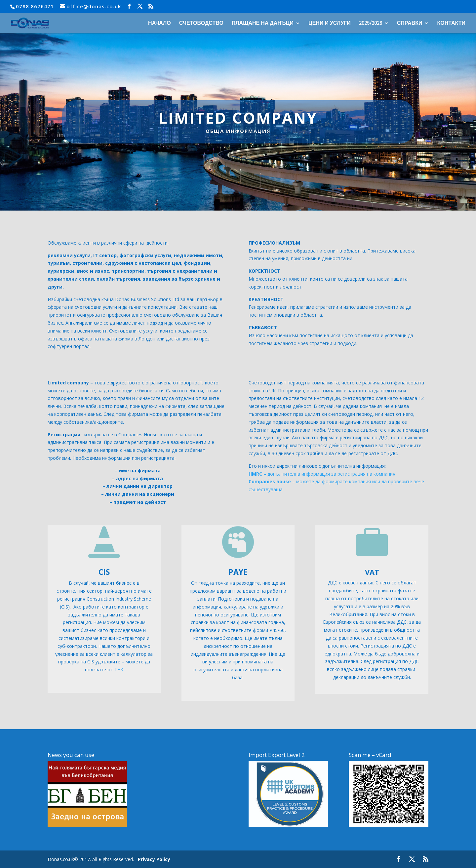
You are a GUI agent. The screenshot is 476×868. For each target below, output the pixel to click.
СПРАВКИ (410, 24)
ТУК (119, 670)
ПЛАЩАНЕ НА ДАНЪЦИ (263, 24)
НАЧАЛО (159, 24)
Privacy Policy (154, 859)
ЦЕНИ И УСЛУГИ (330, 24)
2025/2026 (371, 24)
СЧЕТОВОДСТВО (201, 24)
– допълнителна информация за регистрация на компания (322, 474)
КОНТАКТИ (451, 24)
